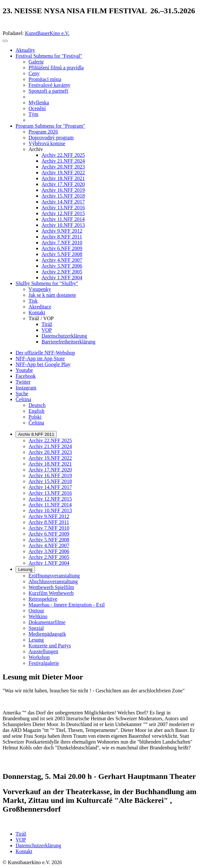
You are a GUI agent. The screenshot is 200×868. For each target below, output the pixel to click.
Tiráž (21, 834)
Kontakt (24, 851)
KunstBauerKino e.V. (47, 33)
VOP (21, 840)
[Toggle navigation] (5, 41)
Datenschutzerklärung (38, 845)
